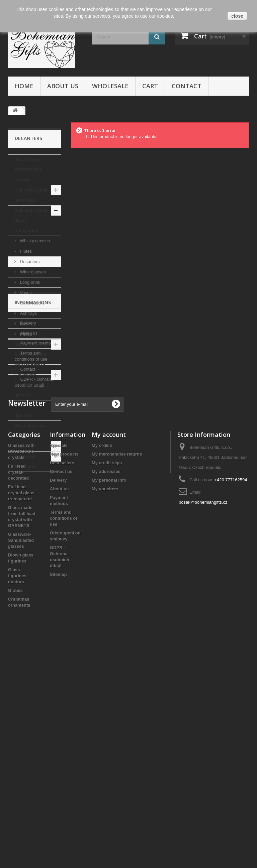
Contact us (61, 692)
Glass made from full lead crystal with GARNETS (32, 354)
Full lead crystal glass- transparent (31, 220)
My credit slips (107, 683)
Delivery (28, 510)
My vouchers (105, 709)
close (237, 16)
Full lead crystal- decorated (32, 195)
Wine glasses (32, 272)
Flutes (25, 251)
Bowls (25, 324)
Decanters (29, 262)
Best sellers (62, 683)
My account (109, 655)
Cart (150, 86)
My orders (102, 666)
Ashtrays (28, 313)
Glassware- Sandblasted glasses (27, 385)
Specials (59, 666)
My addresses (106, 692)
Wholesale (110, 86)
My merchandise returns (117, 675)
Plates (25, 334)
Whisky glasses (34, 241)
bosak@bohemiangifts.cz (203, 723)
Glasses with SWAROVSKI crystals (28, 170)
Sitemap (58, 795)
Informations (33, 492)
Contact (187, 86)
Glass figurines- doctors (31, 431)
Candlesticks (32, 303)
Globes (22, 446)
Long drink (29, 282)
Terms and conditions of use (64, 739)
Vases (25, 293)
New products (64, 675)
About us (63, 86)
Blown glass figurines (27, 410)
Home (24, 86)
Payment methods (37, 530)
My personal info (109, 701)
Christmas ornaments (25, 461)
